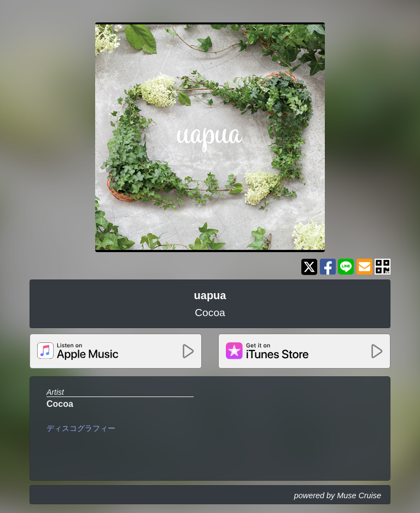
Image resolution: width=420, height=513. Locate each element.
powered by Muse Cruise (338, 495)
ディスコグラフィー (81, 428)
